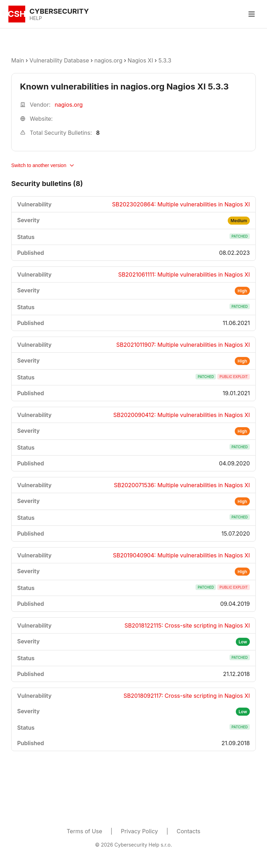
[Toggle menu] (252, 14)
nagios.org (108, 60)
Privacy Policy (139, 831)
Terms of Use (84, 831)
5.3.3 (165, 60)
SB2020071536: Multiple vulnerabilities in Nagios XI (182, 485)
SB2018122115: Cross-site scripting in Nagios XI (187, 625)
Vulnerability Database (59, 60)
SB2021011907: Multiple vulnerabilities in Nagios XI (183, 345)
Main (18, 60)
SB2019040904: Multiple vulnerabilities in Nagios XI (181, 555)
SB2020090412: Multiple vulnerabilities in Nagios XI (182, 415)
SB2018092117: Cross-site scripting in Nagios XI (187, 696)
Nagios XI (140, 60)
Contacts (189, 831)
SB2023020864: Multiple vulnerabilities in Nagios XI (181, 204)
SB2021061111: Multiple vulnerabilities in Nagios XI (184, 274)
